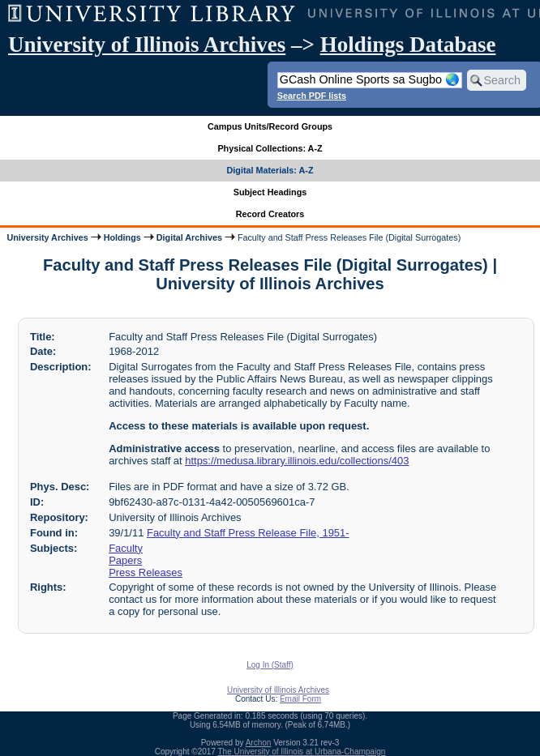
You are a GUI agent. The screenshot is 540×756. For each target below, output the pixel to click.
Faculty (126, 548)
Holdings (122, 237)
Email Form (300, 699)
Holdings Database (408, 45)
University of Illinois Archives (147, 45)
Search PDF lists (312, 96)
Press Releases (146, 572)
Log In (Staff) (270, 665)
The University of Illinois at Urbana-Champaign (302, 752)
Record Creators (270, 214)
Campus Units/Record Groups (270, 126)
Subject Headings (270, 192)
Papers (125, 560)
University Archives (47, 237)
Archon (259, 743)
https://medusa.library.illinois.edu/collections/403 (297, 461)
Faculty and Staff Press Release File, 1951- (248, 533)
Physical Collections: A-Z (270, 148)
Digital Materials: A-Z (270, 170)
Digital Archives (189, 237)
